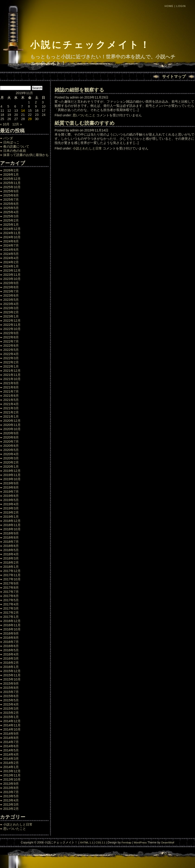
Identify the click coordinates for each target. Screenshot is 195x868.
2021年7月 (11, 391)
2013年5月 (11, 796)
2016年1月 (11, 667)
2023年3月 (11, 308)
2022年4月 (11, 354)
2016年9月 (11, 633)
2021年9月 (11, 383)
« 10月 (5, 124)
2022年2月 (11, 362)
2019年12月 (12, 471)
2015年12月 (12, 671)
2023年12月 (12, 270)
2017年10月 (12, 579)
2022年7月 (11, 341)
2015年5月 (11, 700)
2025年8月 (11, 195)
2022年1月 (11, 366)
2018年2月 (11, 563)
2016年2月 (11, 663)
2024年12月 (12, 229)
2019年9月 (11, 483)
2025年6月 (11, 204)
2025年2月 (11, 220)
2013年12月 (12, 771)
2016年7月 (11, 642)
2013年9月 (11, 784)
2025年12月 (12, 179)
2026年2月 (11, 170)
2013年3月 (11, 804)
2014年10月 (12, 729)
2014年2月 (11, 763)
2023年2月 (11, 312)
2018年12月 (12, 521)
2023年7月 (11, 291)
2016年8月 (11, 638)
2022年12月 (12, 321)
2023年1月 (11, 316)
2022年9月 (11, 333)
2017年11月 (12, 575)
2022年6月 (11, 346)
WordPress (140, 843)
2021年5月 (11, 400)
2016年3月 (11, 658)
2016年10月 (12, 629)
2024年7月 (11, 245)
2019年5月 (11, 500)
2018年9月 (11, 533)
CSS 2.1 (101, 843)
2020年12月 (12, 421)
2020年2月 (11, 462)
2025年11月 (12, 183)
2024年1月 (11, 266)
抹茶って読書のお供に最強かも (26, 155)
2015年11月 (12, 675)
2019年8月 (11, 487)
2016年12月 (12, 621)
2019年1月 (11, 517)
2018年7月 (11, 542)
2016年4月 (11, 654)
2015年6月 (11, 696)
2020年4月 (11, 454)
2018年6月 (11, 546)
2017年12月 (12, 571)
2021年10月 (12, 379)
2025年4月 (11, 212)
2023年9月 (11, 283)
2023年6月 (11, 296)
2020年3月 (11, 458)
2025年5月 (11, 208)
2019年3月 (11, 508)
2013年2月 (11, 809)
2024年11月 (12, 233)
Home (169, 6)
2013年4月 (11, 800)
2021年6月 (11, 396)
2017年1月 (11, 617)
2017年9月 (11, 583)
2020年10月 (12, 429)
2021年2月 (11, 412)
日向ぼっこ (11, 142)
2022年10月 (12, 329)
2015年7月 (11, 692)
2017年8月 (11, 588)
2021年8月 (11, 387)
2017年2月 (11, 613)
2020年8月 (11, 437)
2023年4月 (11, 304)
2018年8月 (11, 537)
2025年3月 (11, 216)
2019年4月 (11, 504)
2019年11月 (12, 475)
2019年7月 (11, 492)
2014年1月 (11, 767)
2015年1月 (11, 717)
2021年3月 (11, 408)
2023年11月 (12, 275)
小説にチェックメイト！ (90, 45)
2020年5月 (11, 450)
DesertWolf (168, 843)
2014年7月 (11, 742)
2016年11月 (12, 625)
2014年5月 (11, 750)
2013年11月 (12, 775)
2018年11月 (12, 525)
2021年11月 (12, 375)
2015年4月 (11, 704)
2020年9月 (11, 433)
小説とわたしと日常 (18, 824)
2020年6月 (11, 446)
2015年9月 (11, 684)
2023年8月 (11, 287)
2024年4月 (11, 258)
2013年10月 (12, 779)
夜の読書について (16, 146)
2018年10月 (12, 529)
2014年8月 (11, 738)
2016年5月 (11, 650)
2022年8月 (11, 337)
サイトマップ (174, 77)
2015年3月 (11, 709)
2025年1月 (11, 225)
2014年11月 (12, 725)
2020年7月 (11, 442)
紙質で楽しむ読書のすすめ (85, 123)
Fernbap (127, 843)
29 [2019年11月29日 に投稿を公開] (30, 119)
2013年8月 (11, 788)
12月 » (17, 124)
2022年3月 (11, 358)
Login (181, 6)
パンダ (8, 138)
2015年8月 (11, 688)
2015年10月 (12, 679)
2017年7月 (11, 592)
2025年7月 (11, 200)
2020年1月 (11, 467)
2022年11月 (12, 325)
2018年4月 (11, 554)
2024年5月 (11, 254)
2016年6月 (11, 646)
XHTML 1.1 (86, 843)
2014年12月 (12, 721)
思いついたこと (15, 829)
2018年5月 (11, 550)
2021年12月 (12, 371)
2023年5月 (11, 300)
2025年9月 (11, 191)
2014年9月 (11, 734)
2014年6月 (11, 746)
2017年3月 (11, 608)
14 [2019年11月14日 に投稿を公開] (23, 111)
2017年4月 (11, 604)
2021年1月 (11, 417)
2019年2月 (11, 512)
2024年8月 (11, 241)
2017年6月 (11, 596)
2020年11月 (12, 425)
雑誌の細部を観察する (79, 90)
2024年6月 (11, 250)
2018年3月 (11, 558)
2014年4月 (11, 754)
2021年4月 (11, 404)
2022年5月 (11, 350)
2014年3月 (11, 759)
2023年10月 (12, 279)
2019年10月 (12, 479)
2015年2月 (11, 713)
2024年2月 (11, 262)
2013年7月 (11, 792)
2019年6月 (11, 496)
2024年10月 (12, 237)
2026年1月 (11, 175)
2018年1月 (11, 567)
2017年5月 (11, 600)
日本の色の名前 (15, 151)
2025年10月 (12, 187)
